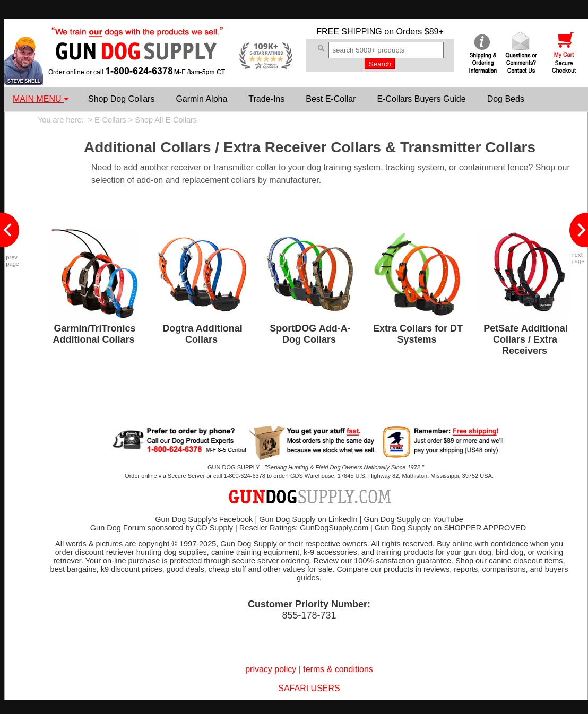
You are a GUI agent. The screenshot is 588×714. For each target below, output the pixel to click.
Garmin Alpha (201, 99)
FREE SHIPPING (349, 32)
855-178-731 (309, 615)
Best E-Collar (331, 99)
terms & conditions (338, 669)
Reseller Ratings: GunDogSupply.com (304, 528)
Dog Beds (506, 99)
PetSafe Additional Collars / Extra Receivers (525, 339)
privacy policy (271, 669)
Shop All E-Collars (166, 120)
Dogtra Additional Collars (202, 334)
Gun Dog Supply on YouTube (413, 519)
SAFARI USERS (309, 688)
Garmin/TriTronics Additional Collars (94, 334)
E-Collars (110, 120)
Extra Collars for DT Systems (418, 334)
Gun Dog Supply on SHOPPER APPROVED (450, 528)
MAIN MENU (41, 99)
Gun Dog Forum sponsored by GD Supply (162, 528)
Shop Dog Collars (121, 99)
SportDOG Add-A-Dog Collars (310, 334)
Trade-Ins (266, 99)
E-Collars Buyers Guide (421, 99)
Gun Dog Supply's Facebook (204, 519)
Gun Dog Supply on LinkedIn (308, 519)
